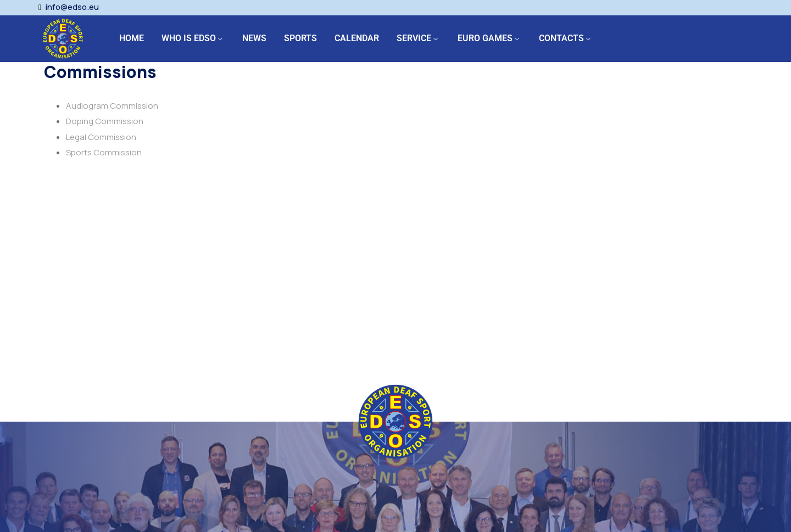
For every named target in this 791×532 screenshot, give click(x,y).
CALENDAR (357, 38)
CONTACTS (561, 38)
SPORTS (300, 38)
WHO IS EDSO (189, 38)
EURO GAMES (485, 38)
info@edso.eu (72, 7)
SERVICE (414, 38)
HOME (132, 38)
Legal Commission (101, 137)
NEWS (254, 38)
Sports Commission (104, 152)
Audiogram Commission (112, 106)
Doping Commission (105, 121)
